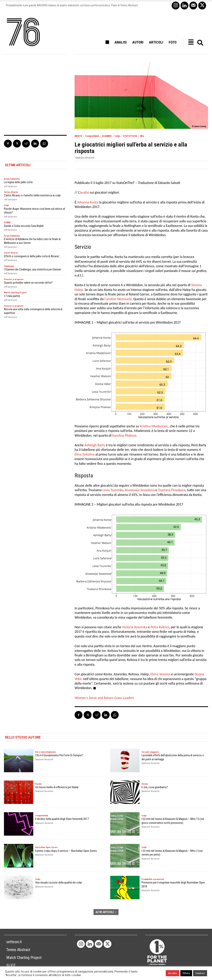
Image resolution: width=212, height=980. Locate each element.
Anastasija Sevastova (140, 490)
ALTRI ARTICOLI (106, 912)
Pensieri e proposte (14, 279)
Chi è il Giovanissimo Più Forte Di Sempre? (59, 755)
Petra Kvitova (160, 627)
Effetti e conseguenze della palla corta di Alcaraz (32, 256)
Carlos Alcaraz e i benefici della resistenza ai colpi (32, 195)
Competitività (92, 136)
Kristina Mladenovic (154, 426)
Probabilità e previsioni (153, 879)
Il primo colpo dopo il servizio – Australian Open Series (66, 851)
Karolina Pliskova (124, 435)
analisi (84, 192)
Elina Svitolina (85, 454)
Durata (38, 784)
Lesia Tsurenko (113, 490)
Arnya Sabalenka (12, 179)
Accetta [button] (173, 973)
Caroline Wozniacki (118, 299)
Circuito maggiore (150, 752)
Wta (142, 136)
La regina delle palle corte (18, 182)
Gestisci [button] (200, 973)
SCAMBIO (107, 136)
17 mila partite (12, 296)
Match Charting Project (15, 293)
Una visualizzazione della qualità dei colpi (59, 883)
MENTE (78, 136)
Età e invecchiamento (45, 752)
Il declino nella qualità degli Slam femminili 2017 (62, 819)
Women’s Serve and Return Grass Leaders (104, 698)
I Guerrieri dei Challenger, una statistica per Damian (32, 269)
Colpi (117, 136)
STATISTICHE (130, 136)
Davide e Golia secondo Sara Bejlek (24, 226)
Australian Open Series (46, 847)
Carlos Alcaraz (11, 192)
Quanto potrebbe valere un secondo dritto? (28, 283)
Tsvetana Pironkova (172, 490)
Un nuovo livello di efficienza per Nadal (57, 787)
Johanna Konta (88, 202)
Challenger (9, 266)
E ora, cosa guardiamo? (155, 787)
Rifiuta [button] (186, 973)
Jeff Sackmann (11, 186)
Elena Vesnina (160, 674)
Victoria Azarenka (135, 627)
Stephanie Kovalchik (85, 158)
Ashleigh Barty (95, 445)
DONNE (7, 222)
